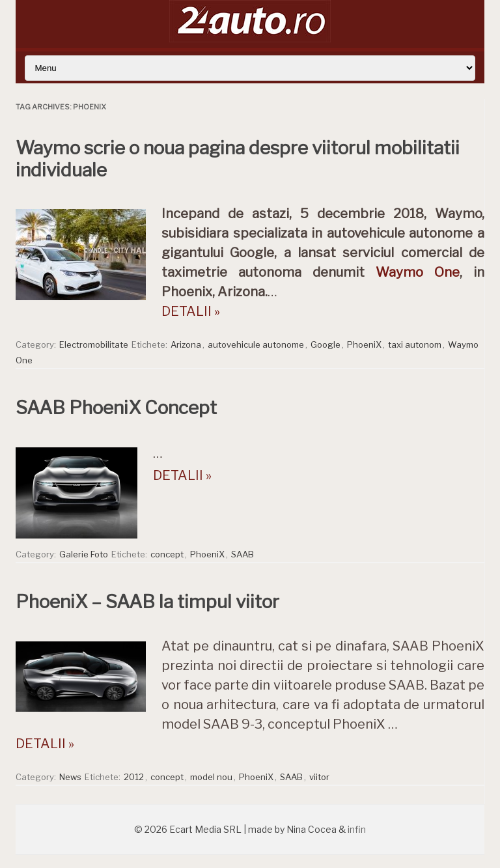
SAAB (243, 554)
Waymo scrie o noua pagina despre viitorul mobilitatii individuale (238, 159)
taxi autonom (415, 344)
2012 (134, 777)
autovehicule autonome (256, 344)
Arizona (186, 344)
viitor (319, 777)
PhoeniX (364, 344)
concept (167, 554)
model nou (211, 777)
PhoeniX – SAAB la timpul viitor (147, 602)
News (70, 777)
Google (326, 344)
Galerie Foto (84, 554)
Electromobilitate (94, 344)
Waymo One (418, 272)
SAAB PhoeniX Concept (116, 408)
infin (357, 829)
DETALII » (191, 311)
